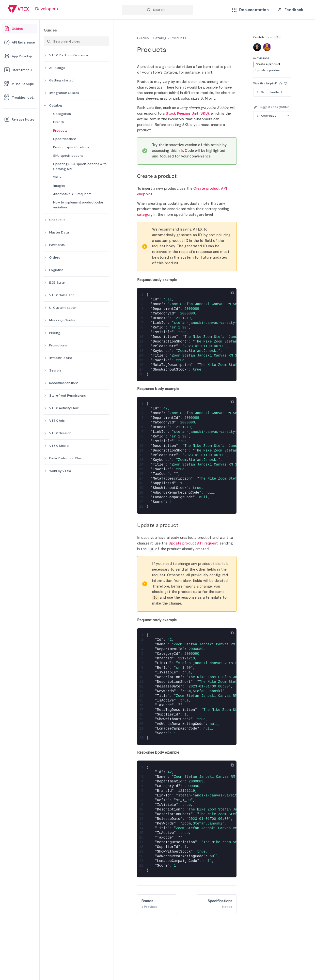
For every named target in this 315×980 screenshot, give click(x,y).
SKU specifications (68, 156)
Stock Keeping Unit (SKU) (188, 114)
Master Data (59, 232)
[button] (281, 84)
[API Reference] (20, 42)
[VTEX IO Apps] (20, 84)
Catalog (56, 105)
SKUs (57, 177)
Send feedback (269, 92)
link (180, 151)
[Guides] (20, 29)
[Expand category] (45, 55)
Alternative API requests (72, 194)
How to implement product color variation (78, 205)
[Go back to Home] (33, 9)
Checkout (57, 220)
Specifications (65, 139)
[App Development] (20, 56)
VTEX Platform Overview (69, 55)
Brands (59, 122)
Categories (62, 114)
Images (59, 186)
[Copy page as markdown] (268, 116)
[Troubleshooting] (20, 97)
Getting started (61, 80)
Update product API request (193, 543)
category (145, 215)
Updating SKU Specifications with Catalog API (80, 166)
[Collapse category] (45, 106)
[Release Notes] (20, 119)
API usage (57, 68)
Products (60, 131)
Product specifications (71, 147)
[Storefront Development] (20, 70)
